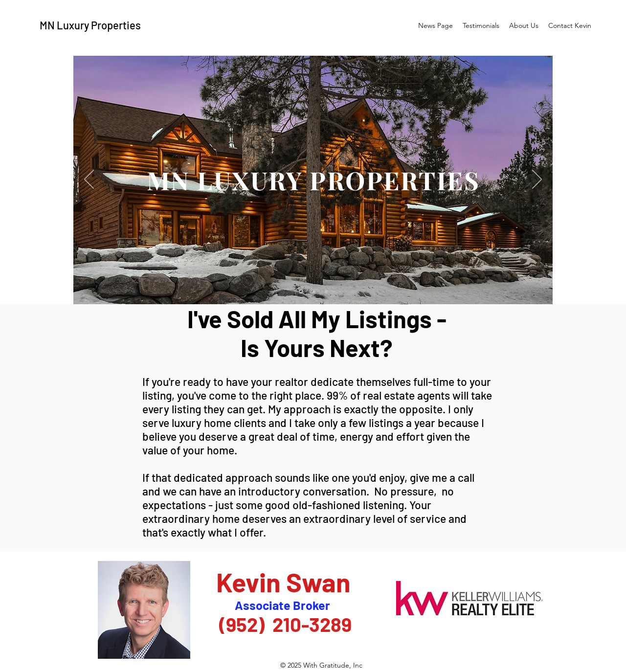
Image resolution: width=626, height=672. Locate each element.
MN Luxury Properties (90, 25)
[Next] (537, 180)
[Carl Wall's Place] (314, 291)
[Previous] (89, 180)
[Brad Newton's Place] (301, 292)
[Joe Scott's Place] (326, 291)
